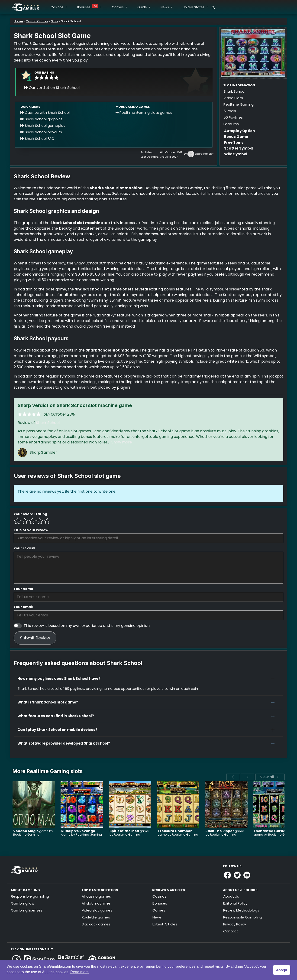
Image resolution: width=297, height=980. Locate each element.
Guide (144, 7)
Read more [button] (79, 972)
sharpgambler (204, 154)
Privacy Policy (235, 924)
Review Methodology (241, 910)
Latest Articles (165, 924)
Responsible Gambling (242, 917)
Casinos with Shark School (45, 112)
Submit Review (35, 638)
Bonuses (89, 7)
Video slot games (97, 910)
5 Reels (230, 111)
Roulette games (96, 917)
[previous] (233, 777)
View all (269, 777)
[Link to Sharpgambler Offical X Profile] (237, 875)
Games (119, 7)
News (166, 7)
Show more (122, 442)
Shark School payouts (41, 132)
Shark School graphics (41, 119)
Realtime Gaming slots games (144, 112)
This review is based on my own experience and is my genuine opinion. (87, 626)
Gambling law (23, 903)
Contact (231, 931)
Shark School (48, 423)
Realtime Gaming (239, 104)
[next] (248, 777)
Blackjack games (96, 924)
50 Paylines (233, 117)
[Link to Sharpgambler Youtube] (247, 875)
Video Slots (233, 98)
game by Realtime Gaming (33, 833)
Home (18, 21)
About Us (231, 896)
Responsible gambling (30, 896)
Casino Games (37, 21)
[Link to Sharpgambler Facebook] (227, 875)
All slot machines (96, 903)
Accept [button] (282, 970)
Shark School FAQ (37, 138)
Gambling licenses (27, 910)
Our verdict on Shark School (52, 88)
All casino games (96, 896)
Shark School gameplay (43, 125)
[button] (148, 679)
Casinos (58, 7)
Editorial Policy (235, 903)
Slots (55, 21)
